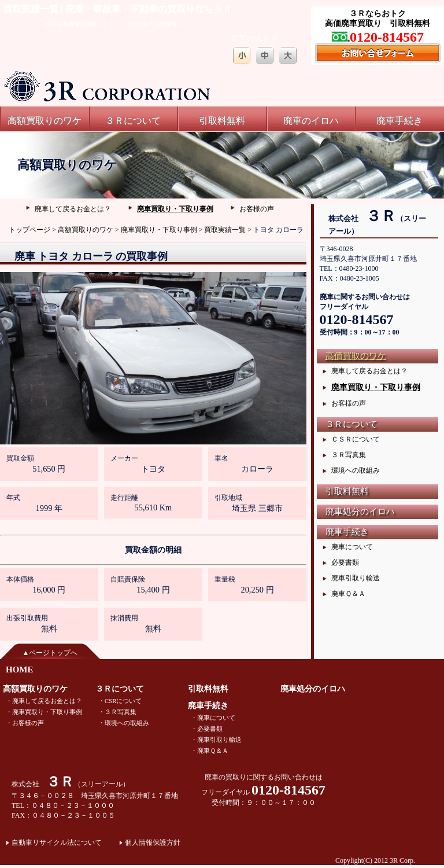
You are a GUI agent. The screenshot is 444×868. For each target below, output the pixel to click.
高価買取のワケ (356, 356)
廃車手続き (399, 121)
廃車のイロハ (311, 121)
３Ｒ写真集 (349, 455)
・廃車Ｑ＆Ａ (210, 751)
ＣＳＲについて (356, 439)
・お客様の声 (25, 723)
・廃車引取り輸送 (216, 740)
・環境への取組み (124, 723)
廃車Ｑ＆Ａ (348, 594)
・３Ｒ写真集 (117, 712)
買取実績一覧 (225, 230)
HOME (20, 670)
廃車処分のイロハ (360, 512)
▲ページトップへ (50, 653)
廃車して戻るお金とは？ (73, 209)
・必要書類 (207, 729)
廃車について (352, 547)
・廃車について (213, 718)
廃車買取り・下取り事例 (175, 209)
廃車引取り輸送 (356, 578)
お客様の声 (257, 209)
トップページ (29, 230)
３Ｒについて (133, 121)
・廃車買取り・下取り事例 (44, 712)
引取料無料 (222, 121)
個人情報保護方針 (153, 843)
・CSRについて (120, 701)
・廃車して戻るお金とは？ (44, 701)
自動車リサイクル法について (57, 843)
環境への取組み (356, 470)
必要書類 (345, 562)
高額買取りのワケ (45, 121)
